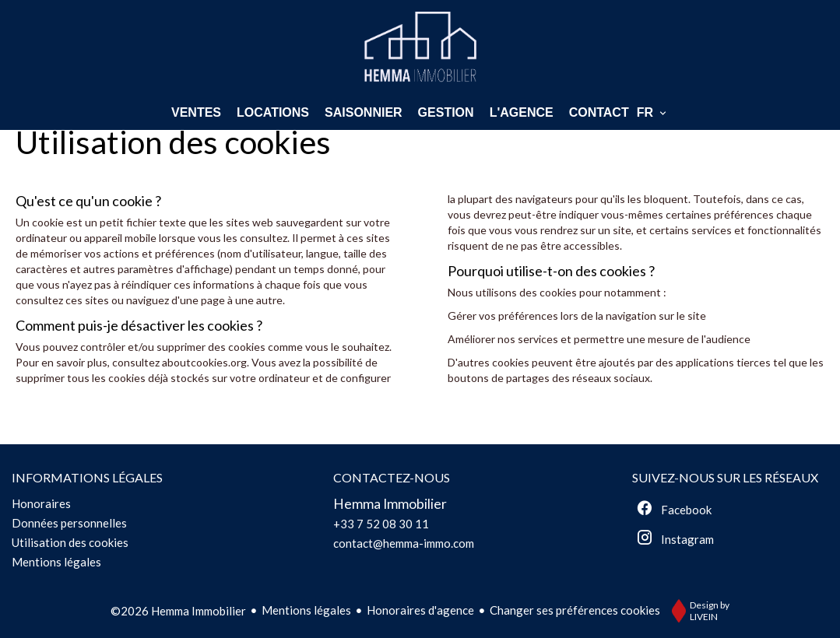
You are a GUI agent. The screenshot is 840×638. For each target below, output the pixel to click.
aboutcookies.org (204, 362)
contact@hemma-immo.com (404, 543)
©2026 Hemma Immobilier (178, 611)
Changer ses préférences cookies (575, 610)
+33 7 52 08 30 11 (381, 524)
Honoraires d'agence (420, 610)
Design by (697, 611)
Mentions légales (306, 610)
